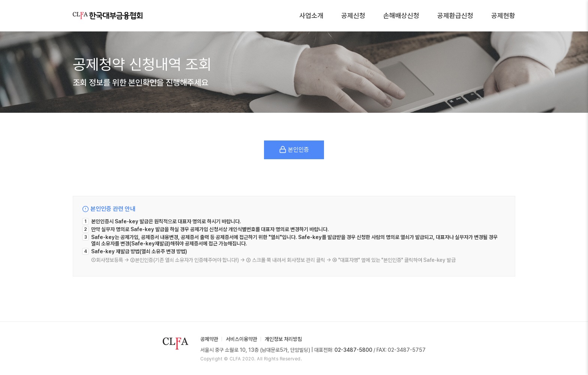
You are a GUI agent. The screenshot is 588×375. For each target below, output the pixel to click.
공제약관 (209, 339)
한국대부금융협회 (108, 16)
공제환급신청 (455, 16)
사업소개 (311, 16)
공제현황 (503, 16)
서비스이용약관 (241, 339)
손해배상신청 (401, 16)
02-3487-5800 (353, 350)
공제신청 (353, 16)
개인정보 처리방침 (283, 339)
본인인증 (294, 149)
